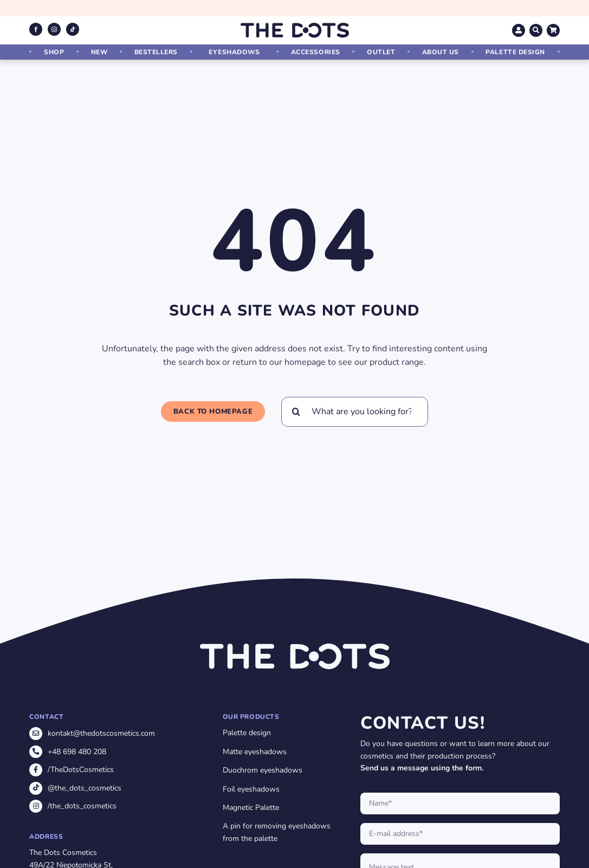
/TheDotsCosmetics (81, 770)
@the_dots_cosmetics (85, 788)
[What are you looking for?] (355, 412)
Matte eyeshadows (255, 752)
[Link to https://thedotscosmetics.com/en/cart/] (553, 30)
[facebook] (36, 29)
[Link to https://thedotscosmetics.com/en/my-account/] (519, 30)
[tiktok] (73, 29)
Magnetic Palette (251, 808)
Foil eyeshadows (251, 789)
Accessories (316, 52)
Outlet (381, 52)
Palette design (515, 52)
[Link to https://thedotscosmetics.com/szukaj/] (536, 30)
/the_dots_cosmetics (82, 806)
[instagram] (54, 29)
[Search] (296, 412)
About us (441, 52)
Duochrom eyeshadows (263, 770)
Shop (54, 52)
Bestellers (156, 52)
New (99, 52)
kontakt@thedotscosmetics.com (101, 733)
